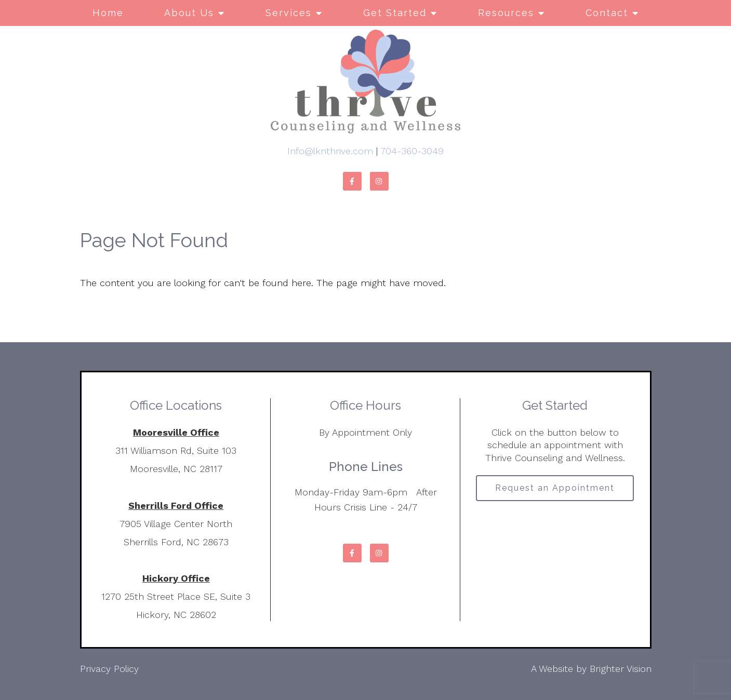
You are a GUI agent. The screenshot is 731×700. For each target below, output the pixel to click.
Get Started (395, 13)
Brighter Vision (621, 669)
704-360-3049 (412, 151)
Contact (607, 13)
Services (289, 13)
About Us (189, 13)
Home (108, 13)
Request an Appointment (555, 488)
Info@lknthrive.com (330, 151)
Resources (506, 13)
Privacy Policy (109, 669)
